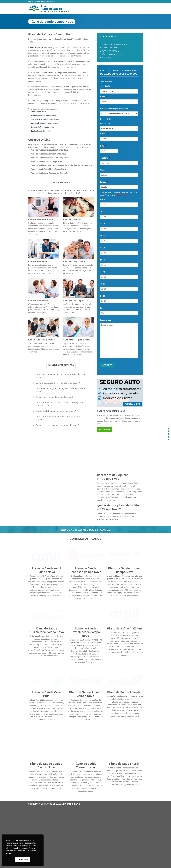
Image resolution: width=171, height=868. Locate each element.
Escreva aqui (106, 320)
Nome (104, 97)
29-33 (103, 236)
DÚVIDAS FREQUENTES (112, 54)
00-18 (103, 200)
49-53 (103, 284)
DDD (103, 146)
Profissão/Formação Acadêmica (115, 109)
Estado (104, 182)
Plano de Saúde (46, 73)
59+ (102, 308)
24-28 (103, 224)
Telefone (105, 158)
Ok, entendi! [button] (23, 859)
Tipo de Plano (107, 86)
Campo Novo (38, 112)
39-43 (103, 260)
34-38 (103, 248)
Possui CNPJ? (107, 124)
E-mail (104, 134)
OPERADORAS (108, 58)
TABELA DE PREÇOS (110, 51)
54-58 (103, 296)
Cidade (103, 170)
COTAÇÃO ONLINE (109, 48)
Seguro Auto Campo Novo (111, 411)
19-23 (103, 212)
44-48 (103, 272)
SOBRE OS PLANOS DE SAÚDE (114, 45)
